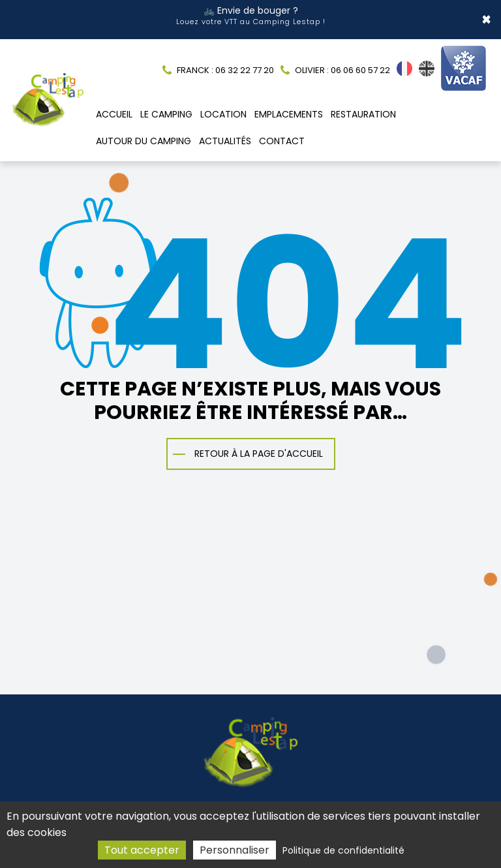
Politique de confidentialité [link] (343, 850)
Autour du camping (144, 134)
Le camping (166, 107)
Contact (282, 134)
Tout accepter (142, 850)
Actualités (225, 134)
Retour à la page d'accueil (259, 446)
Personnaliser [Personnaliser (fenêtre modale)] (235, 850)
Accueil (114, 107)
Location (223, 107)
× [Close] (486, 16)
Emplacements (289, 107)
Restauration (363, 107)
